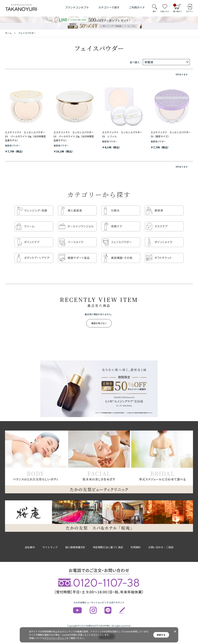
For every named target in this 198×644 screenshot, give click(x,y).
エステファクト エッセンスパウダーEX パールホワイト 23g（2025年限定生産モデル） (74, 136)
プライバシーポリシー (55, 638)
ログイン (190, 11)
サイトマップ (50, 541)
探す (154, 11)
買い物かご (178, 8)
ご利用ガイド (137, 7)
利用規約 (136, 541)
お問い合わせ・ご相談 (161, 541)
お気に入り (165, 11)
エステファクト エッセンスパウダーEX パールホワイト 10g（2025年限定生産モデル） (25, 136)
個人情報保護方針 (75, 541)
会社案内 (30, 541)
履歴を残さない (99, 317)
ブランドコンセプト (77, 7)
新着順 (149, 62)
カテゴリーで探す (109, 7)
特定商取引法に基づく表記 (108, 541)
